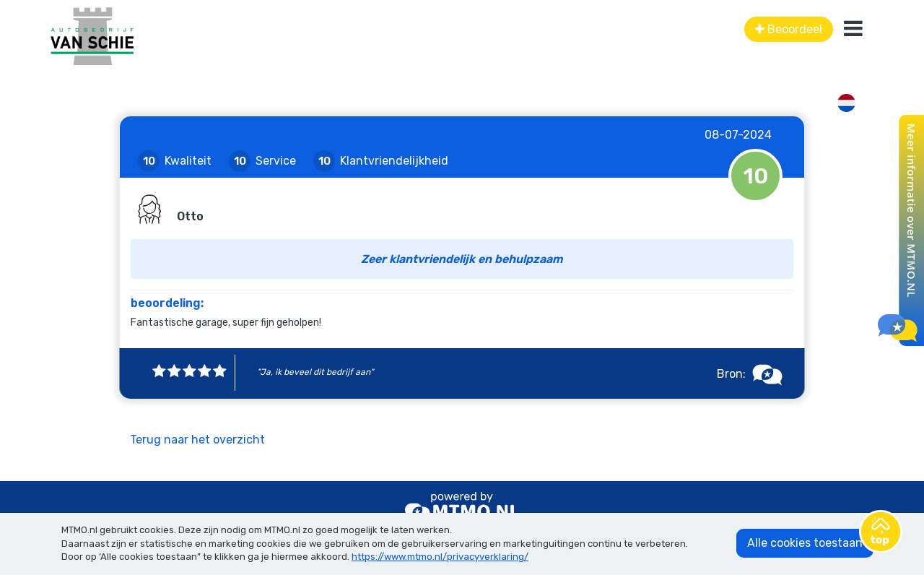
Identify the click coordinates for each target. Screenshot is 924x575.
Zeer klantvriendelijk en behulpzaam (462, 259)
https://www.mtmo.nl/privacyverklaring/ (440, 557)
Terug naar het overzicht (197, 440)
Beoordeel (789, 29)
